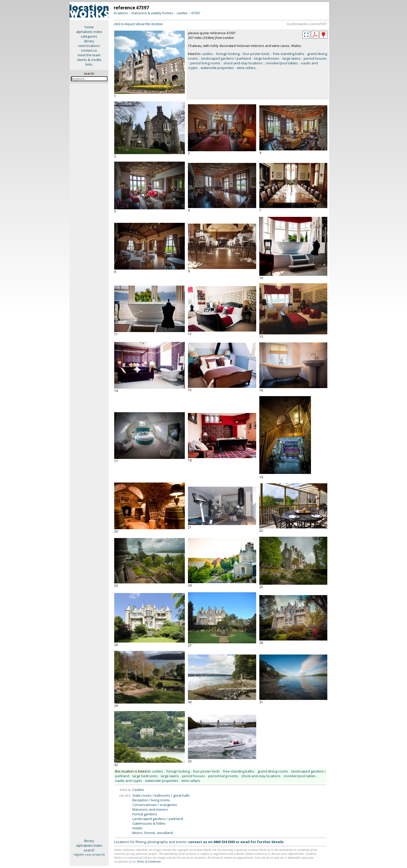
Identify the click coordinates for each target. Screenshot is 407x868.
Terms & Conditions (149, 861)
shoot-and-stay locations (243, 63)
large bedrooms (267, 58)
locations (121, 13)
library (89, 41)
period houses (315, 58)
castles (182, 13)
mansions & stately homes (152, 13)
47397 (196, 13)
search (89, 850)
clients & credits (89, 60)
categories (89, 36)
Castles (138, 790)
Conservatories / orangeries (155, 805)
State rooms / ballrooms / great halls (161, 795)
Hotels (137, 828)
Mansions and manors (150, 809)
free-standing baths (289, 54)
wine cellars (246, 68)
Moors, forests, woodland (153, 833)
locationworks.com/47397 (307, 24)
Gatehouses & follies (149, 823)
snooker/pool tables (282, 63)
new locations (89, 46)
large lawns (291, 58)
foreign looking (228, 54)
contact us (89, 50)
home (89, 27)
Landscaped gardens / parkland (158, 819)
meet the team (89, 55)
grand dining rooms (273, 771)
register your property (89, 854)
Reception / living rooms (151, 800)
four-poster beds (256, 54)
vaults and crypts (128, 781)
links (89, 64)
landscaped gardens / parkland (226, 58)
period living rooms (205, 63)
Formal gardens (145, 814)
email (245, 842)
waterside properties (217, 68)
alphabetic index (89, 32)
